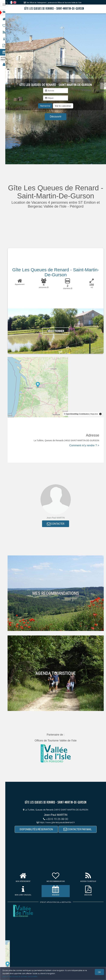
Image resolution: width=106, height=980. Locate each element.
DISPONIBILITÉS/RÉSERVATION (38, 829)
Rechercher (47, 106)
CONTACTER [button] (57, 524)
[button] (64, 106)
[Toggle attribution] (100, 414)
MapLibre (94, 414)
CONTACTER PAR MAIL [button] (79, 829)
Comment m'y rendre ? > (84, 445)
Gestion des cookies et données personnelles (20, 976)
